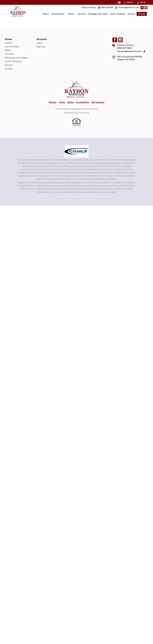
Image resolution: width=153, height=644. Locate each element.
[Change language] (119, 2)
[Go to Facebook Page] (142, 8)
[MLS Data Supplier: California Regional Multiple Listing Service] (76, 151)
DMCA (71, 102)
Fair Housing (98, 102)
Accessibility (83, 102)
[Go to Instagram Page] (146, 8)
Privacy (53, 102)
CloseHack (84, 113)
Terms (62, 102)
